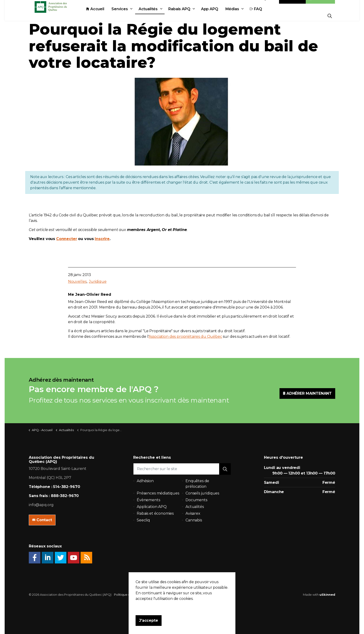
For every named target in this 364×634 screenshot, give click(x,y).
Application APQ (152, 507)
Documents (196, 500)
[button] (225, 469)
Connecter (67, 239)
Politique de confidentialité (135, 595)
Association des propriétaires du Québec (185, 337)
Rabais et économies (155, 513)
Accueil (105, 16)
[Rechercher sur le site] (182, 469)
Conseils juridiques (202, 493)
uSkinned (327, 595)
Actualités (158, 16)
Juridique (98, 281)
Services (130, 16)
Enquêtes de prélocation (197, 484)
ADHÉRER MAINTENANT (307, 393)
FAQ (266, 16)
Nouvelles (77, 281)
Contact (292, 5)
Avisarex (193, 513)
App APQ (220, 16)
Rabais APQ (190, 16)
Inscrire (102, 239)
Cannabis (194, 520)
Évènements (148, 500)
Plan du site (166, 595)
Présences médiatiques (158, 493)
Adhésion (320, 5)
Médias (242, 16)
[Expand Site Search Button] (330, 16)
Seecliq (143, 520)
